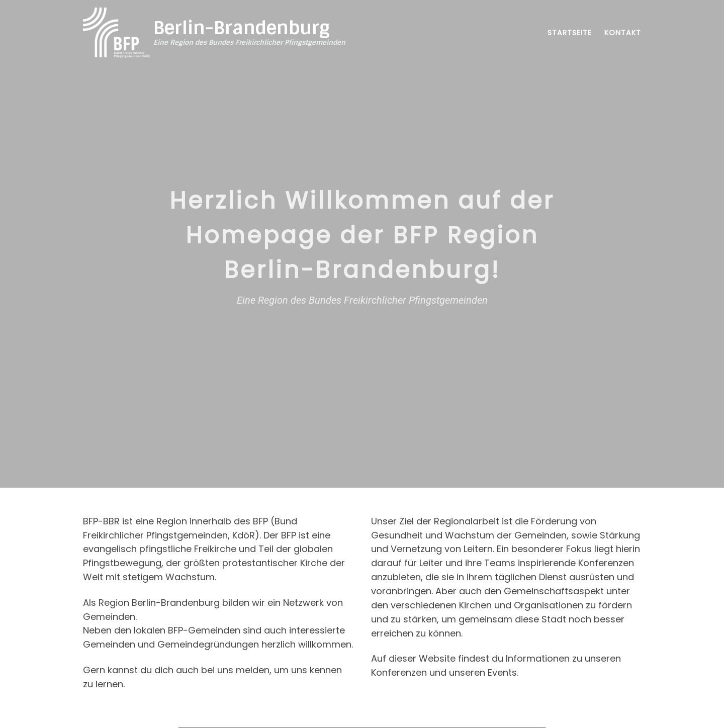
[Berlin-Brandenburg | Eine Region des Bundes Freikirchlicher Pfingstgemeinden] (116, 32)
